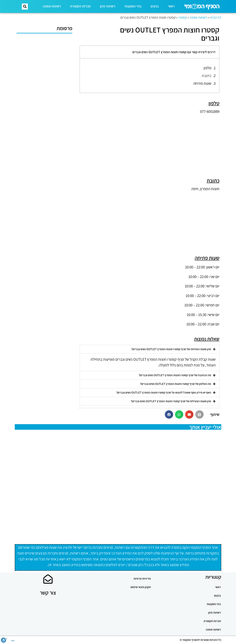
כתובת (206, 76)
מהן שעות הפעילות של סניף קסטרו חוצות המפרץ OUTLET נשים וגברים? (171, 401)
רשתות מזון (108, 6)
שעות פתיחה (202, 83)
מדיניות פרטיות (142, 579)
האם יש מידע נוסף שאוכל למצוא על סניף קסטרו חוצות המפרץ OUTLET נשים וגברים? (164, 393)
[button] (25, 7)
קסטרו (183, 17)
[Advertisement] (150, 143)
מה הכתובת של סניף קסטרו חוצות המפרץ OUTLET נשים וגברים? (175, 375)
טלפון (208, 68)
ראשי (171, 6)
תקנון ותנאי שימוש (141, 587)
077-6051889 (210, 111)
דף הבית (216, 17)
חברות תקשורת (80, 6)
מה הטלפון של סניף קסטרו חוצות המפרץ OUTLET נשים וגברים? (176, 384)
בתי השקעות (133, 6)
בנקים (155, 6)
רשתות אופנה (52, 6)
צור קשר (48, 593)
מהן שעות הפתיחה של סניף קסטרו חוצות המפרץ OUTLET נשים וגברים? (171, 349)
